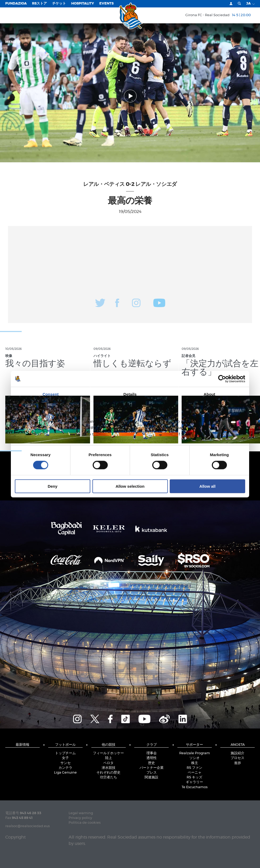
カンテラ (65, 768)
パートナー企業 (152, 768)
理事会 (152, 753)
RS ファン (194, 768)
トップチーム (65, 753)
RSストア (39, 4)
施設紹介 (237, 753)
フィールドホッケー (108, 753)
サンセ (66, 763)
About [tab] (209, 394)
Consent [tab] (51, 394)
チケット (59, 4)
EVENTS (106, 4)
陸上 (109, 758)
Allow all (207, 486)
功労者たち (108, 777)
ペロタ (108, 763)
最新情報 (23, 745)
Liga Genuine (65, 773)
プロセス (237, 758)
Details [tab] (130, 394)
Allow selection (130, 486)
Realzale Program (195, 753)
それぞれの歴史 (108, 773)
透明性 (152, 758)
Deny (53, 486)
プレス (152, 773)
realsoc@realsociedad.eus (28, 826)
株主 (195, 763)
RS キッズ (194, 777)
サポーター (194, 745)
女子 (65, 758)
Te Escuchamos (195, 787)
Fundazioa (16, 4)
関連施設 (151, 777)
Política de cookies (85, 823)
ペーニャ (195, 773)
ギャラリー (194, 782)
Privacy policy (80, 818)
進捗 (237, 763)
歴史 (151, 763)
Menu (13, 42)
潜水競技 (109, 768)
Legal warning (81, 813)
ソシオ (194, 758)
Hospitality (83, 4)
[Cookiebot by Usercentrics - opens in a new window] (222, 379)
